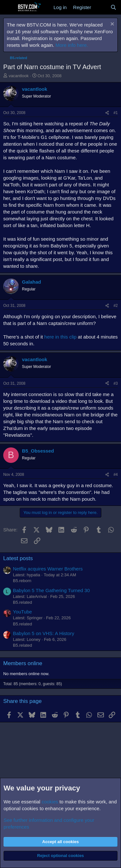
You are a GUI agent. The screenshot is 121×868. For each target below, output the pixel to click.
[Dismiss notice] (111, 25)
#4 (116, 475)
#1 (116, 113)
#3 (116, 383)
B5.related (22, 602)
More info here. (72, 45)
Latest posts (18, 558)
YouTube (22, 612)
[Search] (113, 7)
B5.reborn (22, 581)
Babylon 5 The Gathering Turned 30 (51, 590)
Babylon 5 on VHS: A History (44, 633)
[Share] (107, 113)
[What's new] (101, 7)
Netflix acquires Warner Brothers (48, 569)
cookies (50, 802)
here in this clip (60, 337)
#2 (116, 306)
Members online (23, 663)
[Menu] (9, 7)
